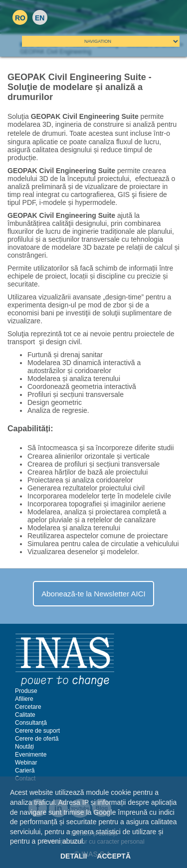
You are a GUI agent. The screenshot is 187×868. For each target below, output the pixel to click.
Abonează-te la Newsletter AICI (93, 594)
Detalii (74, 856)
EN (40, 18)
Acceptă (114, 856)
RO (20, 18)
